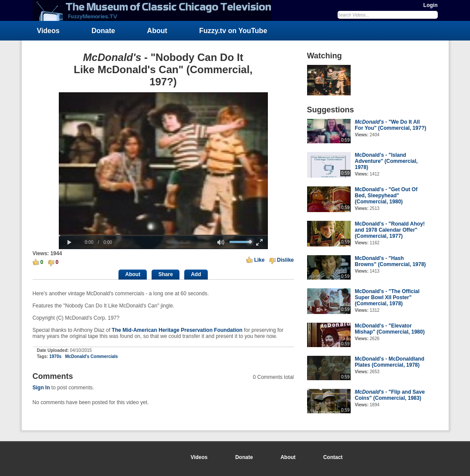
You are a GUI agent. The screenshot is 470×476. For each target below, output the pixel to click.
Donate (103, 31)
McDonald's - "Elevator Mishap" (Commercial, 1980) (390, 329)
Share (165, 274)
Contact (333, 457)
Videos (48, 31)
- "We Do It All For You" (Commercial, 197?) (391, 125)
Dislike (286, 260)
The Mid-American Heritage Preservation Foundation (177, 330)
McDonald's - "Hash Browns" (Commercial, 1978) (391, 261)
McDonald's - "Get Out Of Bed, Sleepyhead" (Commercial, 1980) (386, 196)
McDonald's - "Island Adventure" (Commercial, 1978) (386, 161)
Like (259, 260)
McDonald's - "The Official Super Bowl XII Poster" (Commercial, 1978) (387, 297)
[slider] (163, 235)
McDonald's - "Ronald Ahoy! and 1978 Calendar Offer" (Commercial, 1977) (390, 230)
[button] (70, 243)
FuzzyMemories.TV (156, 10)
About (157, 31)
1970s (55, 356)
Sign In (41, 388)
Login (431, 5)
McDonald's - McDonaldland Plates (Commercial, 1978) (390, 362)
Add (196, 274)
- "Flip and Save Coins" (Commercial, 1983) (390, 395)
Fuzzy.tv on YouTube (233, 31)
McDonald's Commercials (91, 356)
